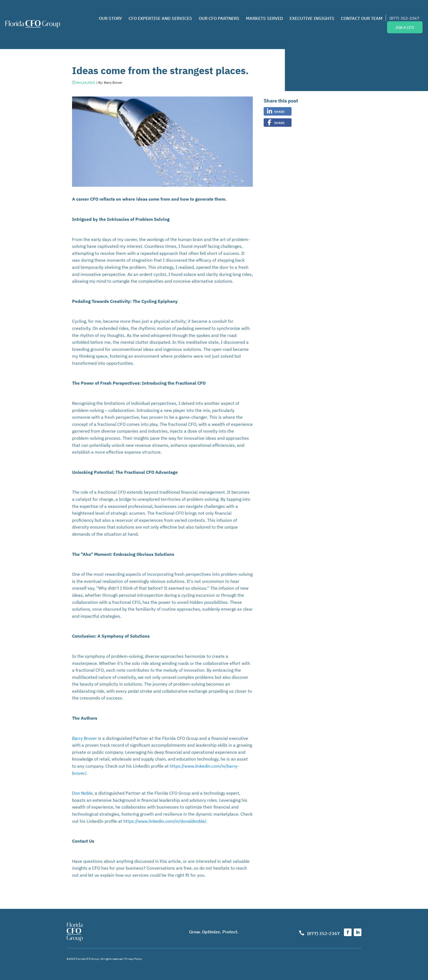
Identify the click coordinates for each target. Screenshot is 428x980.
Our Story (110, 18)
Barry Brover (84, 738)
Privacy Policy (133, 959)
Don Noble (82, 793)
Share (279, 111)
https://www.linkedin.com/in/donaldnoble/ (165, 821)
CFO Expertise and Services (160, 18)
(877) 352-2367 (404, 18)
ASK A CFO (405, 27)
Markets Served (264, 18)
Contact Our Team (362, 18)
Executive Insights (312, 18)
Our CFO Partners (219, 18)
